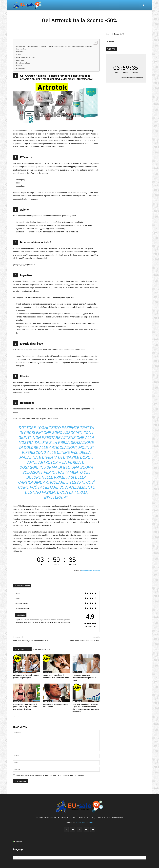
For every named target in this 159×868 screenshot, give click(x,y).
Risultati (19, 66)
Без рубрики (18, 672)
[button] (143, 5)
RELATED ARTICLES (22, 649)
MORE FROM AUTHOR (42, 649)
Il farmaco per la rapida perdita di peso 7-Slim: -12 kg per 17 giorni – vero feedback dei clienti (26, 707)
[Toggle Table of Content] (94, 43)
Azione (19, 55)
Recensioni (20, 69)
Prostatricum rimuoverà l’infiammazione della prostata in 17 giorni (85, 678)
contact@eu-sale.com (84, 823)
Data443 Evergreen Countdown (90, 570)
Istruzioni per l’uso (23, 63)
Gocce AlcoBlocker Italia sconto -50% (84, 641)
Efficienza (20, 52)
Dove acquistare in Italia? (26, 57)
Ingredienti (20, 60)
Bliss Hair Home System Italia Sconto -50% (31, 641)
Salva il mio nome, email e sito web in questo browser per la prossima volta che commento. (50, 775)
